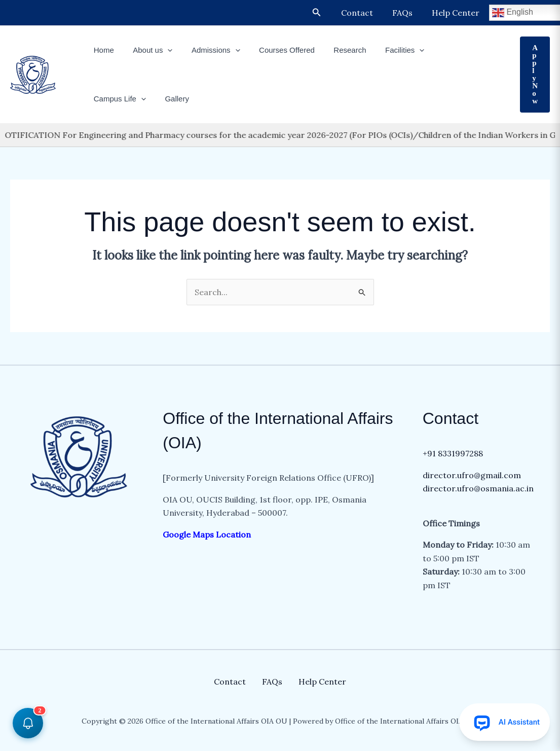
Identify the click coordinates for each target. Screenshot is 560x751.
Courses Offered (274, 50)
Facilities (384, 50)
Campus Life (445, 50)
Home (102, 50)
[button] (326, 13)
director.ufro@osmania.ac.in (478, 488)
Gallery (104, 99)
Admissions (206, 50)
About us (147, 50)
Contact (365, 13)
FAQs (407, 13)
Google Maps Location (208, 534)
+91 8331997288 (453, 453)
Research (333, 50)
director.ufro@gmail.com (472, 475)
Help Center (457, 13)
